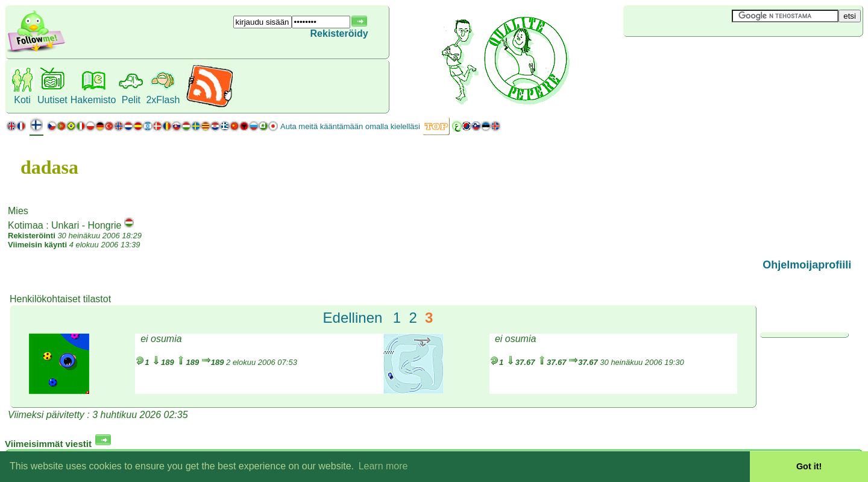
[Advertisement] (695, 57)
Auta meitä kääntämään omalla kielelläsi (350, 126)
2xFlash (163, 100)
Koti (22, 100)
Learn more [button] (383, 466)
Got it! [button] (809, 466)
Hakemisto (93, 100)
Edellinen (353, 318)
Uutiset (52, 100)
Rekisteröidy (339, 33)
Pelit (131, 100)
